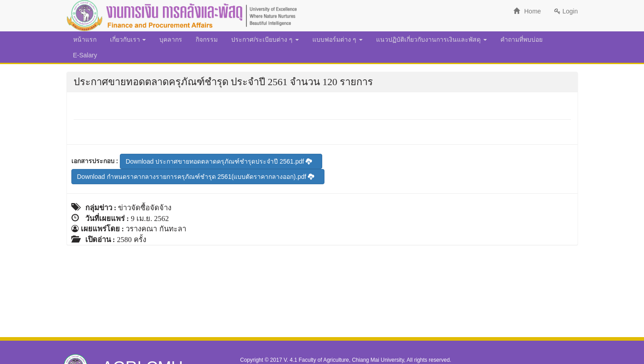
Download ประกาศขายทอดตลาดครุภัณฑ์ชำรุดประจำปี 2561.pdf (219, 161)
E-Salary (85, 55)
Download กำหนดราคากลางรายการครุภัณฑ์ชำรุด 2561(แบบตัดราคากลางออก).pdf (196, 177)
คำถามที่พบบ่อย (521, 39)
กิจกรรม (207, 39)
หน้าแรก (85, 39)
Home (527, 11)
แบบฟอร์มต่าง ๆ (337, 39)
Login (566, 11)
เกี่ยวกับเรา (128, 39)
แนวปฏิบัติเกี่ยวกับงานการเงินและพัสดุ (432, 39)
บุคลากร (171, 39)
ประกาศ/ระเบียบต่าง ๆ (265, 39)
